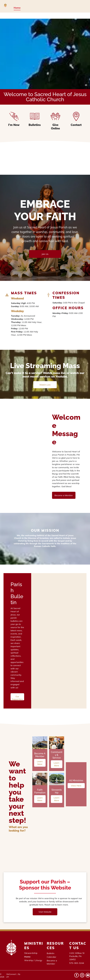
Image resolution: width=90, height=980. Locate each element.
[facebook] (77, 975)
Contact (76, 125)
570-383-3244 (77, 963)
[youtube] (88, 975)
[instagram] (82, 975)
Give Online (55, 127)
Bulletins (35, 125)
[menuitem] (17, 8)
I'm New (14, 125)
